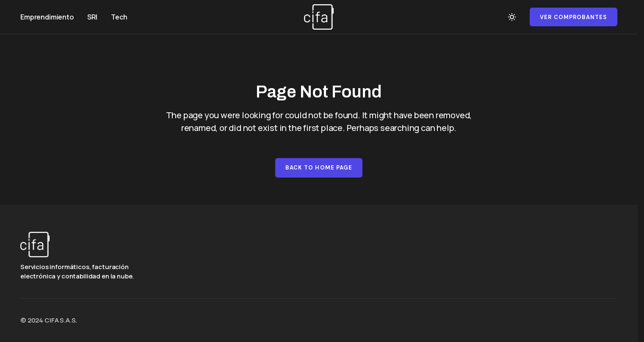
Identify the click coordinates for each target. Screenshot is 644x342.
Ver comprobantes (574, 17)
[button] (512, 17)
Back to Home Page (319, 168)
